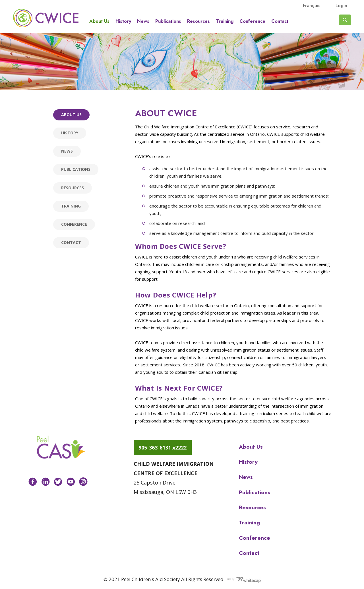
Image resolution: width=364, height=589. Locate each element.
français (312, 5)
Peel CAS (46, 18)
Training (225, 21)
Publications (168, 21)
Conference (252, 21)
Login (341, 5)
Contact (280, 21)
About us (99, 21)
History (123, 21)
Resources (198, 21)
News (143, 21)
